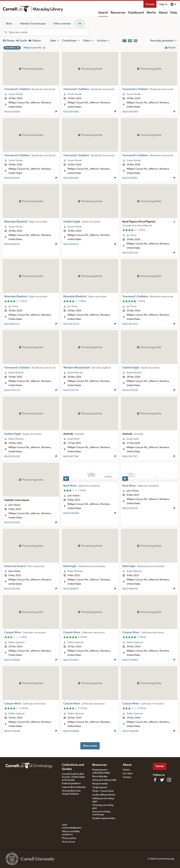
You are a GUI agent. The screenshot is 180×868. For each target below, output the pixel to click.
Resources (118, 13)
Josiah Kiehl (73, 439)
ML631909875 (71, 589)
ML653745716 (71, 390)
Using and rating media (104, 780)
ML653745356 (130, 390)
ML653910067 (130, 178)
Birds (9, 24)
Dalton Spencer (17, 642)
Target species (100, 787)
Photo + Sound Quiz (103, 791)
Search (103, 13)
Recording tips (100, 776)
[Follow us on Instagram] (169, 780)
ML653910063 (12, 178)
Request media (100, 784)
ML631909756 (130, 589)
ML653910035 (12, 244)
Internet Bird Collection (74, 787)
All (80, 24)
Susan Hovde (15, 94)
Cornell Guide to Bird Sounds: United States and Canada (73, 777)
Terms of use (68, 842)
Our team (128, 773)
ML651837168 (71, 456)
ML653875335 (130, 253)
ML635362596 (12, 589)
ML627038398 (130, 731)
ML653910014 (71, 244)
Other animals (62, 24)
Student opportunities (104, 818)
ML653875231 (12, 324)
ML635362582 (12, 523)
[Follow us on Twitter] (162, 780)
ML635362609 (71, 513)
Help (174, 13)
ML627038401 (71, 660)
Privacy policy (69, 838)
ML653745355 (12, 456)
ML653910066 (71, 112)
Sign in (163, 4)
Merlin (151, 13)
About (163, 13)
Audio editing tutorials (104, 795)
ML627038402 (12, 660)
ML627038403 (130, 660)
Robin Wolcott (16, 373)
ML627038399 (12, 731)
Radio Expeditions (71, 783)
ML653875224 (71, 324)
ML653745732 (12, 390)
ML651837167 (130, 456)
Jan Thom (131, 235)
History (126, 770)
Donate (150, 4)
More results (90, 746)
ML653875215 (130, 324)
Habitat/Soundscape (33, 24)
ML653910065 (71, 178)
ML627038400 (71, 731)
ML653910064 (130, 112)
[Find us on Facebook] (155, 780)
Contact (127, 777)
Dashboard (136, 13)
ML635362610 (130, 508)
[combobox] (49, 32)
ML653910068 (12, 112)
